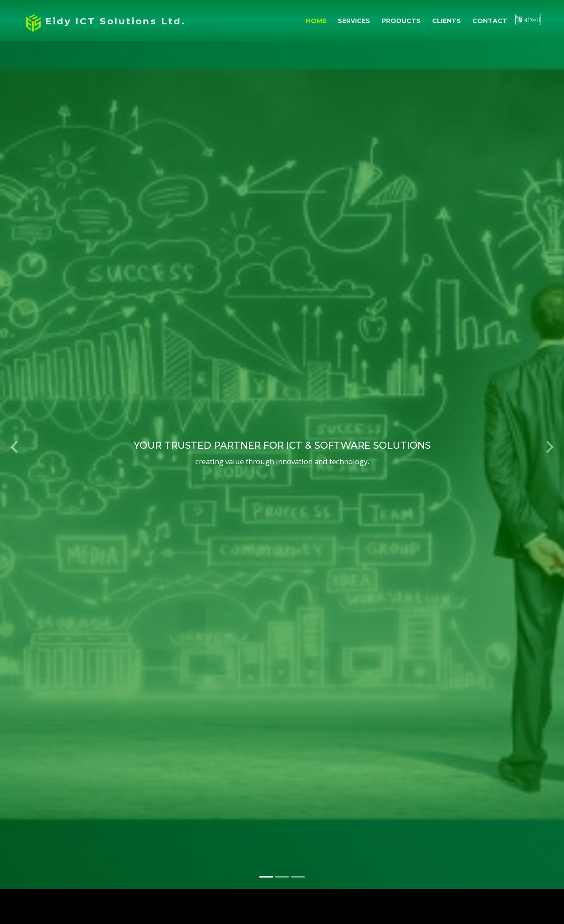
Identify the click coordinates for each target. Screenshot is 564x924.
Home (316, 21)
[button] (14, 439)
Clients (446, 21)
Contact (490, 21)
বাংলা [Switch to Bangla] (528, 19)
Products (401, 21)
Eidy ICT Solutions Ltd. (115, 21)
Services (354, 21)
